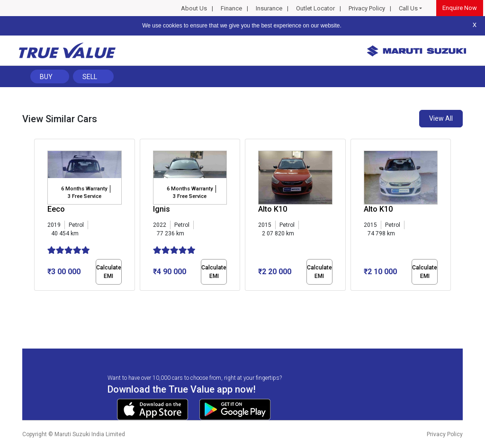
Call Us (408, 8)
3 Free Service (85, 196)
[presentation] (39, 217)
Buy (46, 77)
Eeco (56, 209)
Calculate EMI (109, 272)
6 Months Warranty (84, 189)
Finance (231, 8)
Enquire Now (460, 8)
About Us (194, 8)
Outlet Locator (315, 8)
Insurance (269, 8)
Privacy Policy (367, 8)
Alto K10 (273, 209)
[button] (37, 299)
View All (441, 118)
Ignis (162, 209)
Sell (90, 77)
